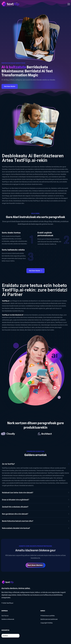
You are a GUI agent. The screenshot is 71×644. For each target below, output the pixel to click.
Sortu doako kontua (11, 233)
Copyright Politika (47, 623)
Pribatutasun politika (48, 616)
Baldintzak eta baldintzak (49, 619)
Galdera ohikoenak (8, 619)
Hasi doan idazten (10, 86)
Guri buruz (5, 616)
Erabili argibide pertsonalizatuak (45, 234)
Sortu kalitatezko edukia (13, 250)
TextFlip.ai (10, 603)
